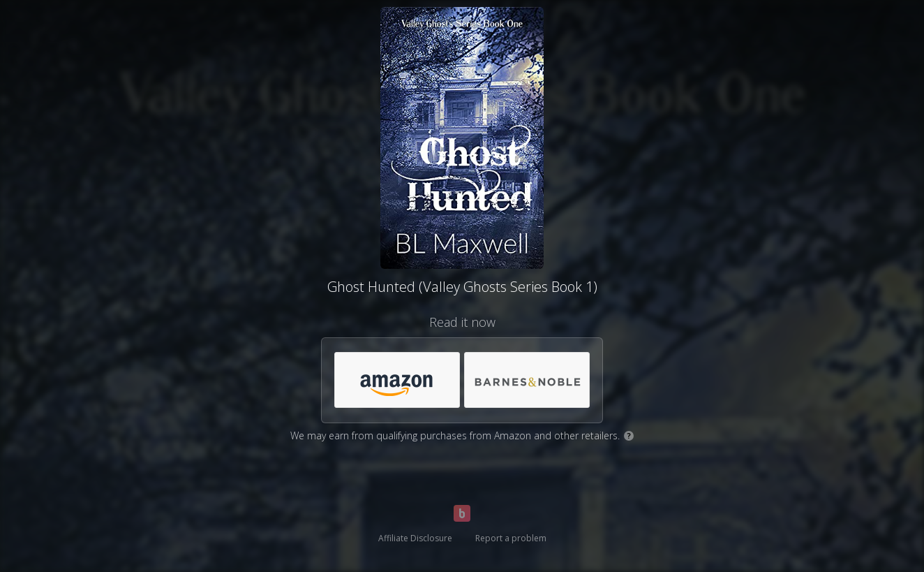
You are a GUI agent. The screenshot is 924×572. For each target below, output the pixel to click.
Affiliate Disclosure (415, 538)
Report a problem (511, 538)
